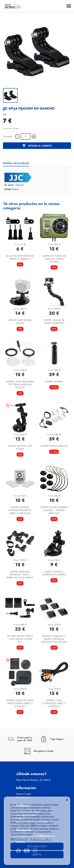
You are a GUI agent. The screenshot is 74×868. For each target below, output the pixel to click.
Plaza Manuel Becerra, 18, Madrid (33, 780)
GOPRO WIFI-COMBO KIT (54, 446)
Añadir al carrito (37, 146)
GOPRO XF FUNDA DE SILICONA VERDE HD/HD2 (54, 259)
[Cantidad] (26, 137)
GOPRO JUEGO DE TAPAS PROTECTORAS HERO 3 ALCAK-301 (20, 703)
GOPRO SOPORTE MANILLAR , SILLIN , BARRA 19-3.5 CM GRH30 (20, 575)
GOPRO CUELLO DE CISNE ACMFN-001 (54, 322)
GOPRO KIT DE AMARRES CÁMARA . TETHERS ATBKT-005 (54, 510)
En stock (9, 185)
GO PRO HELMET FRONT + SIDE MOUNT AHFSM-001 (20, 639)
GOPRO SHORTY (54, 382)
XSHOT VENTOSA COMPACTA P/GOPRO (54, 573)
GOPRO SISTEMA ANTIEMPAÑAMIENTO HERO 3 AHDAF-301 (20, 510)
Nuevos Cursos (24, 794)
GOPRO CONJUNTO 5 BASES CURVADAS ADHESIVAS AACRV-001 (54, 639)
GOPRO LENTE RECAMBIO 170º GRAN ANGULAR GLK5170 (20, 385)
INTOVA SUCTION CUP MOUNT (20, 447)
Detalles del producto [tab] (16, 163)
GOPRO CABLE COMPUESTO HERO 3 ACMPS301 (54, 703)
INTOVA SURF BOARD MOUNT (20, 322)
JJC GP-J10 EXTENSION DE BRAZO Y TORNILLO (20, 257)
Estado (8, 189)
